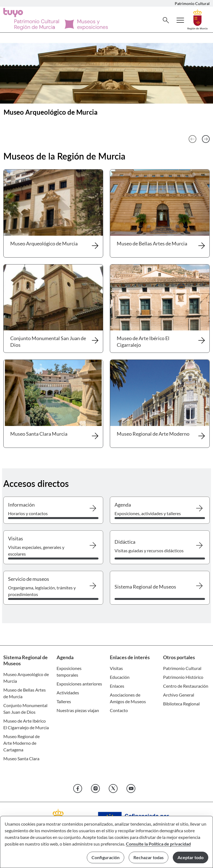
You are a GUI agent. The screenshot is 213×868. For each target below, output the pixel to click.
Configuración (106, 857)
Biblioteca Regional (181, 704)
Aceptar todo (191, 857)
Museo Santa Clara (21, 758)
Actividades (68, 693)
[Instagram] (95, 789)
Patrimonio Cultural (192, 3)
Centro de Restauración (186, 686)
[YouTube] (131, 789)
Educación (120, 677)
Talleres (64, 701)
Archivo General (179, 695)
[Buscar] (166, 20)
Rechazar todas (149, 857)
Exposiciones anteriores (79, 684)
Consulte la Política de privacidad (158, 844)
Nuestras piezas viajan (78, 710)
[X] (113, 789)
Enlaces (117, 686)
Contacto (119, 710)
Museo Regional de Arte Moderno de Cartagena (21, 743)
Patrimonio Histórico (183, 677)
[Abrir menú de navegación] (180, 20)
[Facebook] (78, 789)
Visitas (116, 668)
